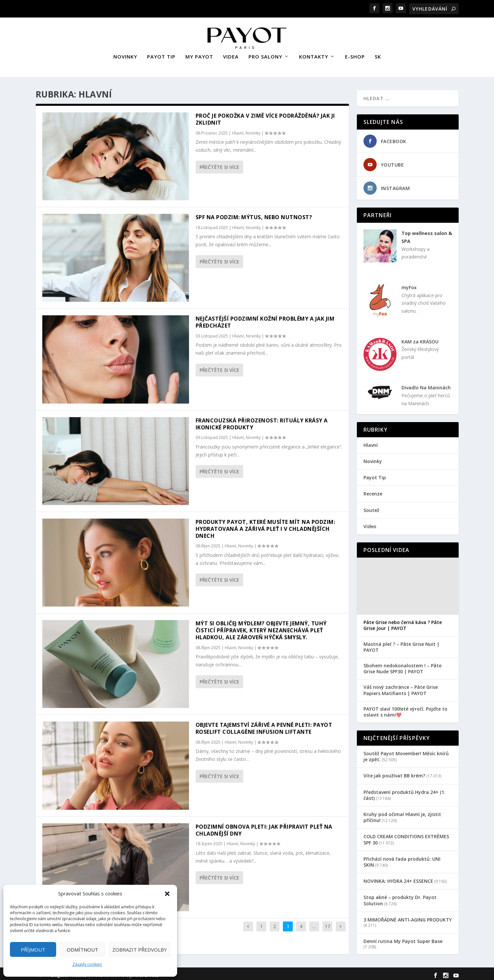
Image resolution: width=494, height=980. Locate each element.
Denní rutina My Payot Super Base (403, 938)
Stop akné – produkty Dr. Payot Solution (400, 897)
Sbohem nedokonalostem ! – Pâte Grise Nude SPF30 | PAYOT (402, 666)
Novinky (253, 130)
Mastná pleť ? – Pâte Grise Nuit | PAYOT (401, 644)
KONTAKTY (314, 54)
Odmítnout (82, 950)
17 (327, 923)
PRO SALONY (265, 54)
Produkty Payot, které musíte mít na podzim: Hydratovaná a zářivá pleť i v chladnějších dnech (266, 526)
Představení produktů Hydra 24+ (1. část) (404, 792)
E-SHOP (355, 54)
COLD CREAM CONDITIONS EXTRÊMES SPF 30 (406, 836)
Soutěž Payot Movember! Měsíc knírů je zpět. (406, 753)
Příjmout (33, 950)
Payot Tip (375, 474)
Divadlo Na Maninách (426, 385)
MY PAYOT (199, 54)
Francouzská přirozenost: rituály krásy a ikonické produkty (262, 421)
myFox (409, 284)
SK (378, 54)
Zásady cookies (87, 964)
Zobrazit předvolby (140, 950)
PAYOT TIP (161, 54)
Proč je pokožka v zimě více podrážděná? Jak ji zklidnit (265, 116)
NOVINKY (125, 54)
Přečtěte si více (219, 164)
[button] (167, 894)
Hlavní (238, 130)
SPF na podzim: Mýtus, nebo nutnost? (254, 214)
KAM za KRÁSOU (420, 339)
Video (370, 523)
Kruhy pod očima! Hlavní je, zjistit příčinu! (402, 814)
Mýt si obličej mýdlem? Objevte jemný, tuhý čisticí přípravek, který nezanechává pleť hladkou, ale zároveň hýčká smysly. (261, 627)
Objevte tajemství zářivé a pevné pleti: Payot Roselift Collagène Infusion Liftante (264, 725)
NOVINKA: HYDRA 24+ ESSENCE (398, 878)
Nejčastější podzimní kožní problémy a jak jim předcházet (265, 319)
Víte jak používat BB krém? (394, 773)
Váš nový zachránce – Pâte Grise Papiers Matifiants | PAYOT (401, 687)
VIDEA (231, 54)
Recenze (373, 491)
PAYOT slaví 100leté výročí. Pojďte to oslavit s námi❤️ (405, 709)
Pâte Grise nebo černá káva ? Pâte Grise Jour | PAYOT (403, 622)
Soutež (371, 507)
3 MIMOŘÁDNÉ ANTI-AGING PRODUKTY (408, 917)
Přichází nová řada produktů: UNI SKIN (402, 859)
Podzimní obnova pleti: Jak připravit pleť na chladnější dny (264, 827)
